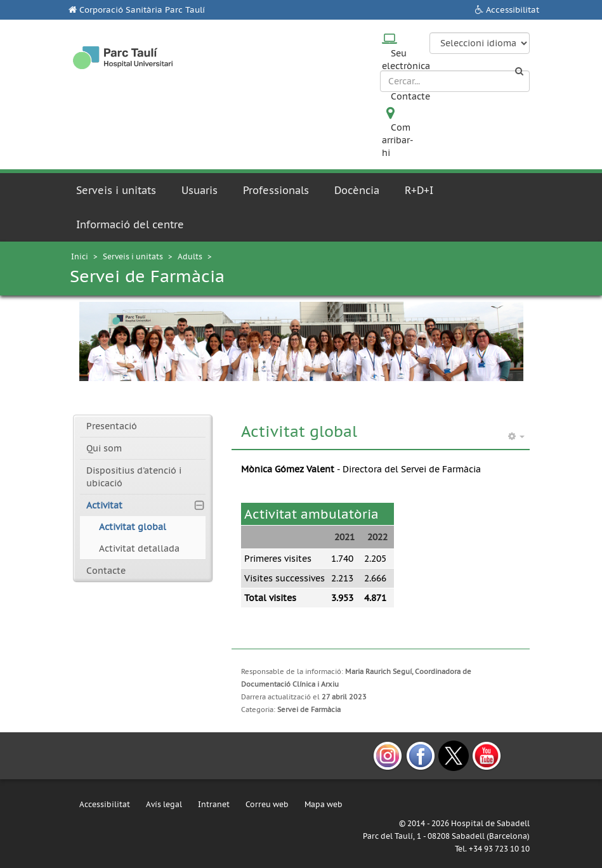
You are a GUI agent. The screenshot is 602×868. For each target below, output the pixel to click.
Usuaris (200, 190)
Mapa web (324, 804)
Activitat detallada (139, 548)
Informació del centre (130, 224)
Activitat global (133, 527)
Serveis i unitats (116, 190)
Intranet (214, 804)
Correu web (267, 804)
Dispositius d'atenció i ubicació (134, 477)
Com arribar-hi (398, 140)
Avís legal (164, 804)
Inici (80, 256)
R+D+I (419, 190)
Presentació (112, 426)
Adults (190, 256)
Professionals (276, 190)
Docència (357, 190)
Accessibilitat (513, 10)
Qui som (104, 448)
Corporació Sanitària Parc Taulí (142, 10)
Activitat (104, 505)
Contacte (410, 96)
